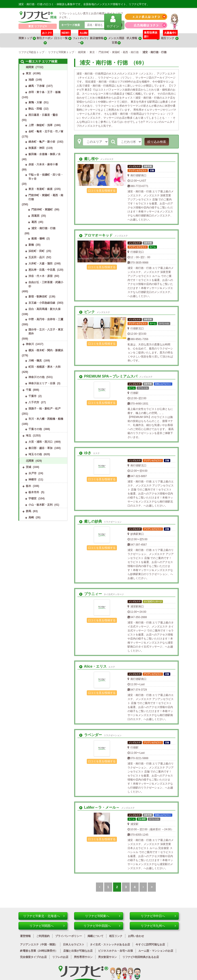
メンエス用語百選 (116, 40)
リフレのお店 (60, 957)
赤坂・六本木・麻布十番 (43, 164)
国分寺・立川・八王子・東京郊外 (46, 332)
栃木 (28, 486)
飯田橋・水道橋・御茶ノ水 (45, 154)
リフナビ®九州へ (158, 926)
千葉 (28, 390)
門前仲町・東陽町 (42, 210)
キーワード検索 (71, 25)
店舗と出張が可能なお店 (78, 951)
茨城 (28, 467)
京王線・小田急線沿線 (42, 303)
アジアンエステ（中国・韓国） (39, 945)
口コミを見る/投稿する (102, 191)
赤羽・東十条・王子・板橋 (45, 92)
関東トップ (27, 38)
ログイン (113, 22)
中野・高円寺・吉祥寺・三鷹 (46, 319)
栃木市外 (34, 492)
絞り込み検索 (157, 142)
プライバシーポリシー (69, 936)
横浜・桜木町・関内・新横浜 (46, 350)
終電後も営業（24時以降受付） (39, 951)
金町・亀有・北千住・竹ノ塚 (46, 131)
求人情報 (134, 38)
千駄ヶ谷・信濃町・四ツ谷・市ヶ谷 (46, 177)
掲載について (95, 936)
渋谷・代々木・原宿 (41, 276)
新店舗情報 (98, 38)
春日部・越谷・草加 (41, 448)
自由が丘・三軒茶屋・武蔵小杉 (46, 284)
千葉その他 (35, 429)
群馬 (28, 511)
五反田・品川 (37, 257)
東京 (28, 73)
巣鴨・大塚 (35, 102)
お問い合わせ (136, 936)
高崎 (31, 517)
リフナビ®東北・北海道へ (44, 916)
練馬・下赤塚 (37, 86)
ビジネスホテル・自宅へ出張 (116, 951)
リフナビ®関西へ (47, 926)
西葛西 (35, 216)
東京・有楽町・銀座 (41, 189)
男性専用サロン (83, 957)
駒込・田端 (35, 109)
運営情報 (25, 936)
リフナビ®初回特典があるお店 (141, 957)
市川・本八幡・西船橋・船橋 (46, 419)
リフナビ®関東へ (103, 916)
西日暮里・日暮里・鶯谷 (43, 115)
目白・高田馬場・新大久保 (45, 309)
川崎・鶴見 (35, 361)
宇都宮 (32, 498)
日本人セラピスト (74, 945)
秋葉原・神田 (37, 148)
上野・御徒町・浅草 (41, 125)
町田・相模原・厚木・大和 (45, 367)
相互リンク (170, 37)
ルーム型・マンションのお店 (156, 951)
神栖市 (32, 480)
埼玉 (28, 436)
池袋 (31, 80)
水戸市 (32, 473)
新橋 (31, 245)
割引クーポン (45, 39)
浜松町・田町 (37, 251)
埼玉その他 (35, 454)
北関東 (30, 461)
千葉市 (32, 396)
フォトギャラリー (81, 39)
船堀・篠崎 (38, 239)
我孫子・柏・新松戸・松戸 (45, 409)
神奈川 (30, 344)
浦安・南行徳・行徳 (43, 228)
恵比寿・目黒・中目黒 (42, 270)
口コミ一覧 (63, 37)
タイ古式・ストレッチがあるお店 (110, 945)
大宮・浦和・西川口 (41, 442)
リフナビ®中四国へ (102, 926)
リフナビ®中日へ (158, 916)
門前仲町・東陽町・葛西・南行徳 (46, 197)
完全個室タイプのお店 (33, 957)
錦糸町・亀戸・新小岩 (42, 142)
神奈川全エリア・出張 (42, 383)
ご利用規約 (43, 936)
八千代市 (34, 402)
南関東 (30, 67)
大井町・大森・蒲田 (41, 264)
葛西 (34, 222)
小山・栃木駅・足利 (41, 505)
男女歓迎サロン (108, 957)
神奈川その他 (37, 377)
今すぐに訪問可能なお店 (150, 945)
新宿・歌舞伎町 (38, 297)
